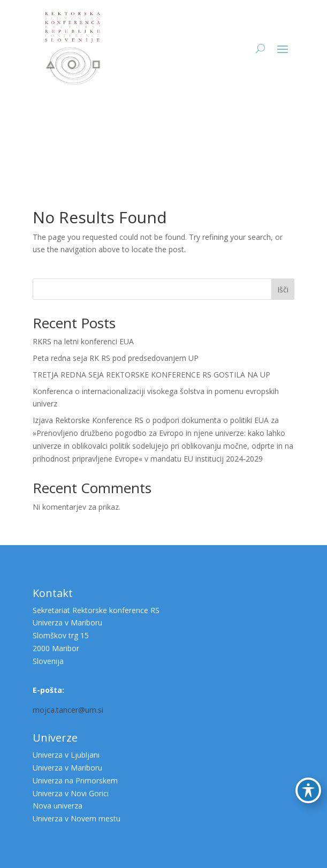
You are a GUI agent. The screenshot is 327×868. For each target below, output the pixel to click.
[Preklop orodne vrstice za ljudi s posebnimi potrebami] (308, 790)
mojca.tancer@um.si (68, 710)
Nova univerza (58, 806)
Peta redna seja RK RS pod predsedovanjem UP (116, 358)
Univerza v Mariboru (67, 768)
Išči (283, 289)
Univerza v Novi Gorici (71, 793)
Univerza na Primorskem (75, 780)
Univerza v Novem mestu (77, 818)
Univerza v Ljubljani (66, 755)
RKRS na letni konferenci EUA (83, 341)
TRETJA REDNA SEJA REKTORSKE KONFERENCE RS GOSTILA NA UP (151, 375)
